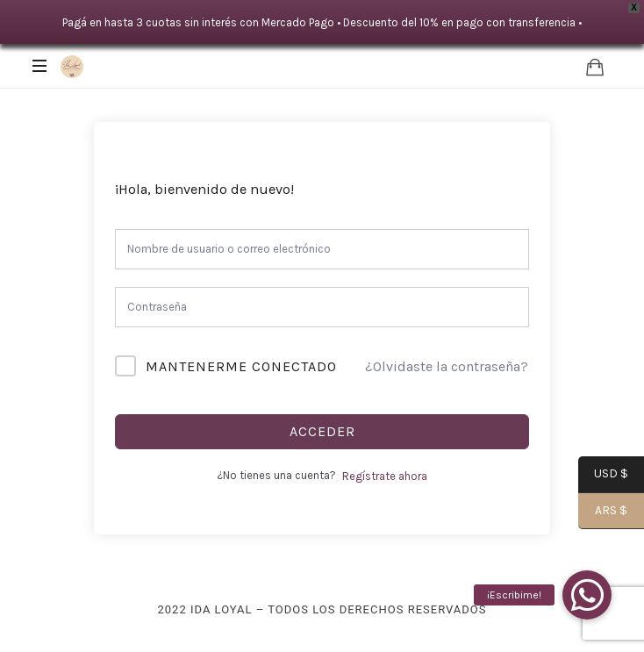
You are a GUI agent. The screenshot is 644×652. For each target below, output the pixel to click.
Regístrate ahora (385, 476)
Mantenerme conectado (241, 366)
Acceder (322, 431)
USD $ (603, 476)
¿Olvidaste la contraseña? (447, 366)
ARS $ (603, 512)
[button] (587, 595)
